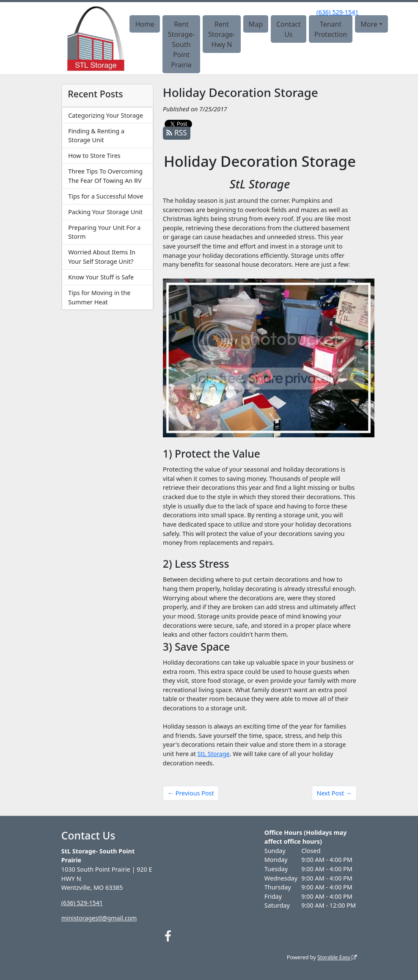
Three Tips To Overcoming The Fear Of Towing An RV (105, 176)
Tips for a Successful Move (106, 196)
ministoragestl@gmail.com (100, 918)
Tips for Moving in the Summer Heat (99, 297)
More (369, 24)
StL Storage (214, 754)
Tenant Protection (331, 29)
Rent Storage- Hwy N (222, 34)
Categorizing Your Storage (106, 115)
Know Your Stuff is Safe (101, 277)
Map (256, 24)
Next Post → (334, 793)
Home (145, 24)
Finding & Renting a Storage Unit (96, 136)
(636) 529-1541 (337, 12)
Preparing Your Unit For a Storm (104, 232)
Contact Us (289, 29)
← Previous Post (191, 793)
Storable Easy (337, 957)
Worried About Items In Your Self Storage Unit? (102, 257)
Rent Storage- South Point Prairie (181, 44)
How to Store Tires (94, 156)
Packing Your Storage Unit (105, 212)
